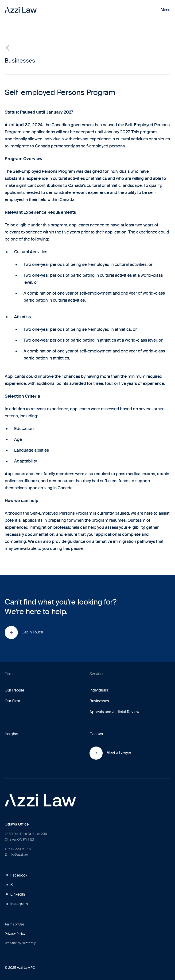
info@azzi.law (17, 855)
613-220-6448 (18, 849)
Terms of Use (14, 924)
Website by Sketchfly (20, 943)
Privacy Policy (15, 934)
